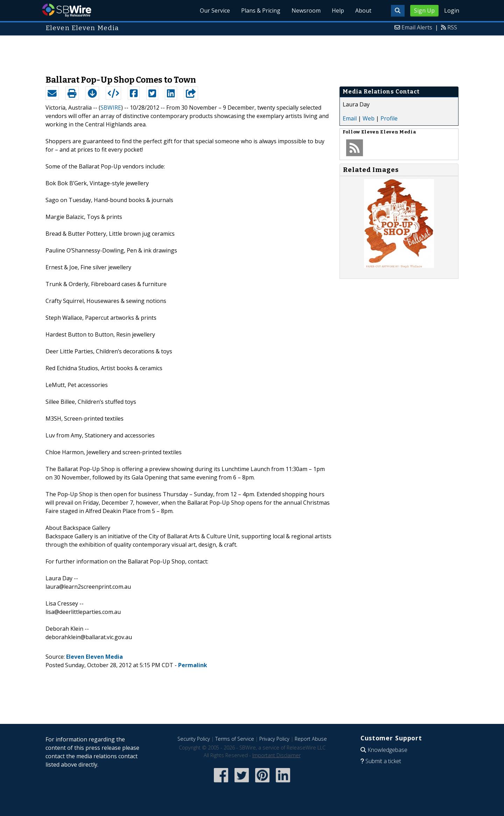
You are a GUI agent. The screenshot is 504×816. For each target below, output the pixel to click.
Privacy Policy (274, 739)
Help (338, 11)
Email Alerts (417, 27)
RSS (452, 27)
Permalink (193, 665)
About (363, 11)
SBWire (67, 10)
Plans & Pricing (261, 11)
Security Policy (194, 739)
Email (350, 118)
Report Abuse (311, 739)
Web (369, 118)
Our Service (215, 11)
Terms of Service (235, 739)
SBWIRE (111, 108)
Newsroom (306, 11)
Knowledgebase (387, 750)
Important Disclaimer (276, 755)
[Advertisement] (252, 52)
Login (452, 11)
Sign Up (424, 11)
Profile (389, 118)
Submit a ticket (383, 761)
